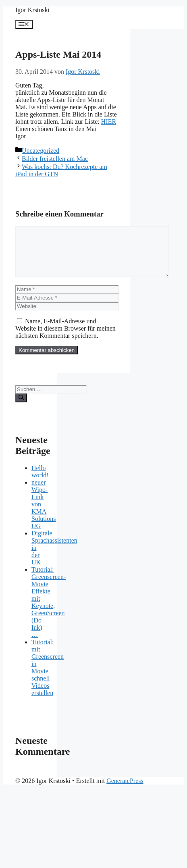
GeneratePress (125, 790)
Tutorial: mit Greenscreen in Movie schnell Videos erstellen (48, 677)
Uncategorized (41, 151)
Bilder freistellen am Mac (55, 159)
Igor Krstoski (32, 10)
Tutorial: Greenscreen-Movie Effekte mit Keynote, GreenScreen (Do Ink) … (49, 612)
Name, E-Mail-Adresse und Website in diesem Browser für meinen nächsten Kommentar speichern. (65, 338)
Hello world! (40, 481)
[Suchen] (21, 408)
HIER (109, 122)
